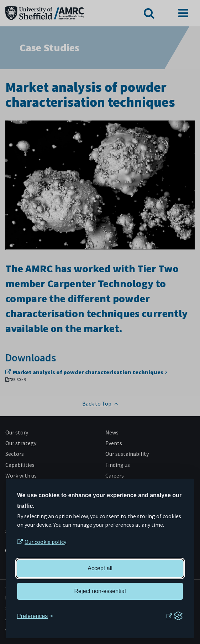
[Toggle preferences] (35, 616)
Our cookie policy (45, 542)
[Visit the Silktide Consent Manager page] (174, 616)
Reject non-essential (100, 591)
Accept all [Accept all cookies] (100, 568)
